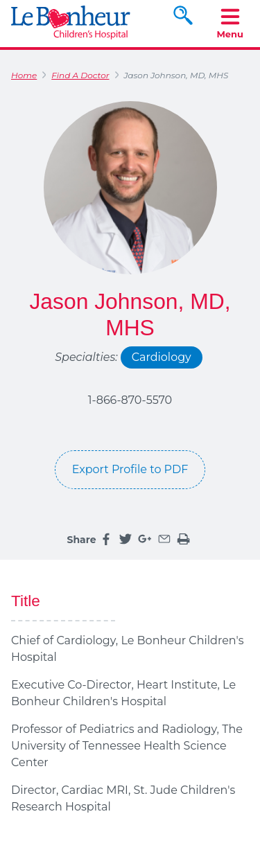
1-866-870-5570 (130, 400)
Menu (230, 23)
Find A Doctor (80, 75)
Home (24, 75)
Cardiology (162, 357)
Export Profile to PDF (130, 469)
